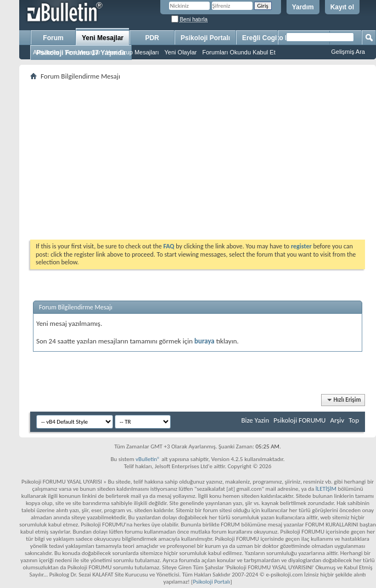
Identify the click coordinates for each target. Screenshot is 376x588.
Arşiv (337, 420)
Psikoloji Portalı (205, 38)
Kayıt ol (342, 7)
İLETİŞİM (326, 489)
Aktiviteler (46, 52)
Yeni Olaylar (181, 52)
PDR (152, 38)
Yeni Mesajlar (103, 38)
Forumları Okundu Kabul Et (238, 52)
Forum (53, 38)
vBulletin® (148, 459)
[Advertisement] (198, 160)
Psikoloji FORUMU (299, 420)
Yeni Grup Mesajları (132, 52)
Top (354, 420)
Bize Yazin (255, 420)
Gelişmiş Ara (348, 52)
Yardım (303, 7)
